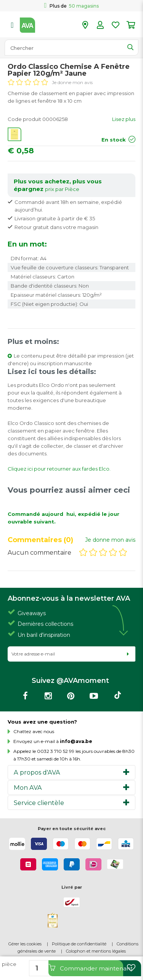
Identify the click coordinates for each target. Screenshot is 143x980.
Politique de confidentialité (79, 944)
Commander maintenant (86, 968)
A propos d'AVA (37, 772)
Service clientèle (39, 803)
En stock (114, 140)
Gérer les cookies (25, 944)
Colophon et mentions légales (96, 951)
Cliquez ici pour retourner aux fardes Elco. (59, 469)
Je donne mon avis (72, 82)
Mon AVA (28, 787)
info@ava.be (76, 741)
